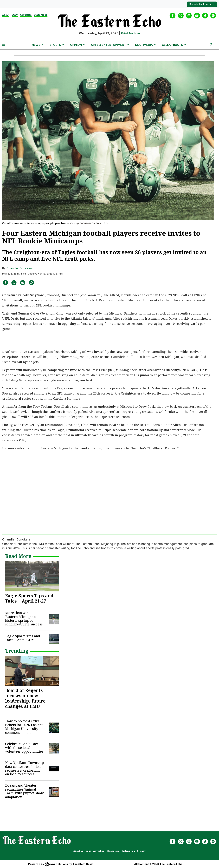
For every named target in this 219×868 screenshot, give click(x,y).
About (6, 15)
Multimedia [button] (144, 45)
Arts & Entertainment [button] (109, 45)
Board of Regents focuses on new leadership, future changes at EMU (25, 698)
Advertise (26, 15)
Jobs (88, 851)
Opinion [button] (76, 45)
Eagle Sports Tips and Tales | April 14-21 (23, 638)
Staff (15, 15)
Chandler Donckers (20, 268)
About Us (78, 851)
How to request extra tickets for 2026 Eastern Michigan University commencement (24, 727)
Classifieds (41, 15)
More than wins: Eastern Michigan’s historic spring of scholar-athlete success (24, 618)
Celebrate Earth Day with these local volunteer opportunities (24, 748)
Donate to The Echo (202, 4)
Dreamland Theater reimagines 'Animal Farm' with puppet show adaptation (24, 791)
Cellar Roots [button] (173, 45)
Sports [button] (56, 45)
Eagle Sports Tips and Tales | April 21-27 (29, 598)
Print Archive (131, 33)
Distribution (128, 851)
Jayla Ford (84, 223)
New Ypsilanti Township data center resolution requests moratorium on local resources (24, 768)
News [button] (36, 45)
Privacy (141, 851)
